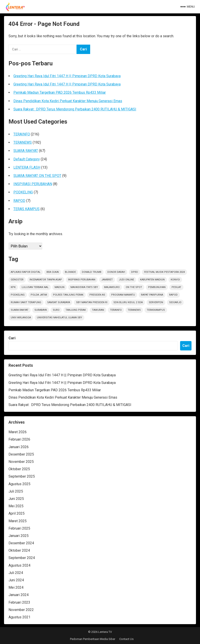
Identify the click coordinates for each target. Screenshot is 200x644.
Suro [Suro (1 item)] (56, 310)
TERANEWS (23, 142)
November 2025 (21, 462)
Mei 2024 (16, 587)
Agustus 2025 (19, 484)
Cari (12, 338)
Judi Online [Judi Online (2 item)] (126, 280)
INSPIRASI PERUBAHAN (33, 184)
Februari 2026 (19, 439)
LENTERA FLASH (27, 167)
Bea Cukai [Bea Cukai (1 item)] (53, 272)
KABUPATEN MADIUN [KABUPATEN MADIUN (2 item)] (152, 280)
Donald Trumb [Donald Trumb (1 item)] (92, 272)
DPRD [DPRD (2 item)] (135, 272)
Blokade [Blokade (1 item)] (70, 272)
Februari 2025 (19, 528)
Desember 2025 (21, 454)
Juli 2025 (16, 491)
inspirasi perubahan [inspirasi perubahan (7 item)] (82, 280)
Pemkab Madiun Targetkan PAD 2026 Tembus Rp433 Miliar (60, 92)
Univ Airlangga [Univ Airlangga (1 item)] (21, 318)
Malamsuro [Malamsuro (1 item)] (112, 287)
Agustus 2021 (19, 617)
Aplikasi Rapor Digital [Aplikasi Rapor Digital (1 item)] (26, 272)
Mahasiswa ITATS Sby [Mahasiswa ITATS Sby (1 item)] (84, 287)
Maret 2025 (18, 521)
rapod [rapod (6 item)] (173, 295)
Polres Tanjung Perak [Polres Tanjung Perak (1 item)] (68, 295)
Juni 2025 (16, 499)
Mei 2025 (16, 506)
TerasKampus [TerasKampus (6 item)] (156, 310)
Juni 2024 (16, 580)
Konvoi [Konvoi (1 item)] (175, 280)
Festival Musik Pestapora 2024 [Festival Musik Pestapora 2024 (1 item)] (164, 272)
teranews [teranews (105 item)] (134, 310)
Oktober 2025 (19, 469)
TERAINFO (22, 134)
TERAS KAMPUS (27, 209)
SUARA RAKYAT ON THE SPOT (37, 176)
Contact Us (126, 639)
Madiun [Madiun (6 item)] (60, 287)
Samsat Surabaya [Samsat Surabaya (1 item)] (59, 302)
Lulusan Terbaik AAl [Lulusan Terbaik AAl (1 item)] (35, 287)
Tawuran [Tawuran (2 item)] (98, 310)
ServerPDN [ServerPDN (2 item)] (156, 302)
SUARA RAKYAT (26, 151)
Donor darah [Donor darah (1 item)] (116, 272)
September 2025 (22, 476)
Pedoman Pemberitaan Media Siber (93, 639)
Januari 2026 (19, 447)
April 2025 (17, 513)
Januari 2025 (19, 536)
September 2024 (22, 558)
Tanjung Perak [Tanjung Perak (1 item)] (76, 310)
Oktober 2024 (19, 550)
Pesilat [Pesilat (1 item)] (176, 287)
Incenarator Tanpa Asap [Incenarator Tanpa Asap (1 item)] (46, 280)
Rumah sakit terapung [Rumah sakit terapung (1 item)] (26, 302)
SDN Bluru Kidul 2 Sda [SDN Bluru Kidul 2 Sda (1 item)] (128, 302)
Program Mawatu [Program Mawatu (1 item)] (123, 295)
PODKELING (23, 192)
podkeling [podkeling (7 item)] (18, 295)
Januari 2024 (19, 595)
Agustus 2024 (19, 565)
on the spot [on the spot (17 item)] (134, 287)
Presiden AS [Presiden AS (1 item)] (97, 295)
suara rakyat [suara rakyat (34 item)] (20, 310)
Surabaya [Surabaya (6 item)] (41, 310)
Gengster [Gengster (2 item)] (17, 280)
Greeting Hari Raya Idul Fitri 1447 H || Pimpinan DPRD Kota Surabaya (67, 76)
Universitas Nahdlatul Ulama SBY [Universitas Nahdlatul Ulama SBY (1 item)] (60, 318)
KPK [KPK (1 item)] (13, 287)
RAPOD (19, 201)
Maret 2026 (18, 432)
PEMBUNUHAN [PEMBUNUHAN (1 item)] (157, 287)
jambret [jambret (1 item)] (107, 280)
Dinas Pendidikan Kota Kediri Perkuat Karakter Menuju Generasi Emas (68, 101)
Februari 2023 (19, 602)
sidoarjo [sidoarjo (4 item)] (175, 302)
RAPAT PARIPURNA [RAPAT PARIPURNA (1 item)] (152, 295)
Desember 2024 (21, 543)
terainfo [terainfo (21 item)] (116, 310)
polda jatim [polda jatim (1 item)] (39, 295)
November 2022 (21, 610)
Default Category (27, 159)
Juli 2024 (16, 573)
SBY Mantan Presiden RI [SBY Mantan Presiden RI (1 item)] (92, 302)
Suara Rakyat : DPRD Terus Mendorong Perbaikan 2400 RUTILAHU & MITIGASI (75, 109)
